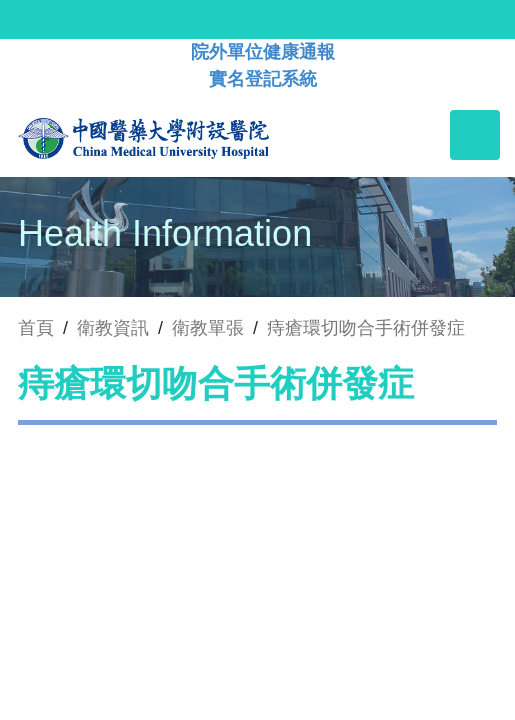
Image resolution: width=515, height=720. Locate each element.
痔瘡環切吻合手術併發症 (366, 328)
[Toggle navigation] (475, 135)
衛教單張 (208, 328)
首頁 (36, 328)
